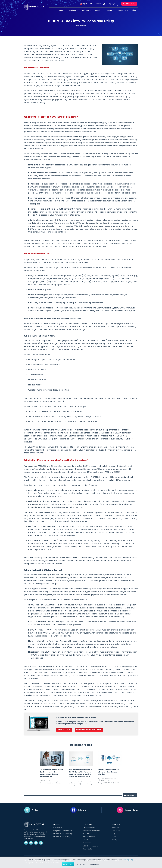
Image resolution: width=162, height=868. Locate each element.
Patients (86, 840)
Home (61, 10)
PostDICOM (106, 672)
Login (114, 4)
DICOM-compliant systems (52, 703)
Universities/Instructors (91, 831)
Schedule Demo (131, 810)
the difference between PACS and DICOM (101, 472)
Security (98, 10)
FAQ (113, 834)
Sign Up (115, 840)
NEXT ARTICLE (130, 795)
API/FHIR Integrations (90, 846)
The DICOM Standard (34, 340)
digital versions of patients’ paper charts (84, 526)
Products (73, 10)
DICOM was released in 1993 (37, 91)
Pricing (110, 10)
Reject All (81, 864)
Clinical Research (89, 837)
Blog (134, 10)
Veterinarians (88, 843)
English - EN (85, 4)
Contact (99, 4)
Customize (94, 864)
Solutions (86, 10)
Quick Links (116, 824)
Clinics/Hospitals (89, 828)
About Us (115, 828)
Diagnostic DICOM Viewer (63, 831)
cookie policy (128, 860)
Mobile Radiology (89, 849)
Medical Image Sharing (62, 837)
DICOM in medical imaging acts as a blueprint (65, 77)
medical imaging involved (80, 137)
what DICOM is (31, 146)
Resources (122, 10)
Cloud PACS (58, 828)
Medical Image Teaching (63, 834)
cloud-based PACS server (64, 689)
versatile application (41, 346)
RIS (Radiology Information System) (44, 501)
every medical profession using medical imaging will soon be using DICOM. (73, 246)
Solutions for (88, 824)
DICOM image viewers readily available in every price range (75, 589)
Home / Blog (81, 25)
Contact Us (116, 831)
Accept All (68, 864)
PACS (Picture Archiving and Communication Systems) (53, 490)
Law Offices (87, 834)
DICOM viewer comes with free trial (43, 683)
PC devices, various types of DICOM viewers (60, 323)
